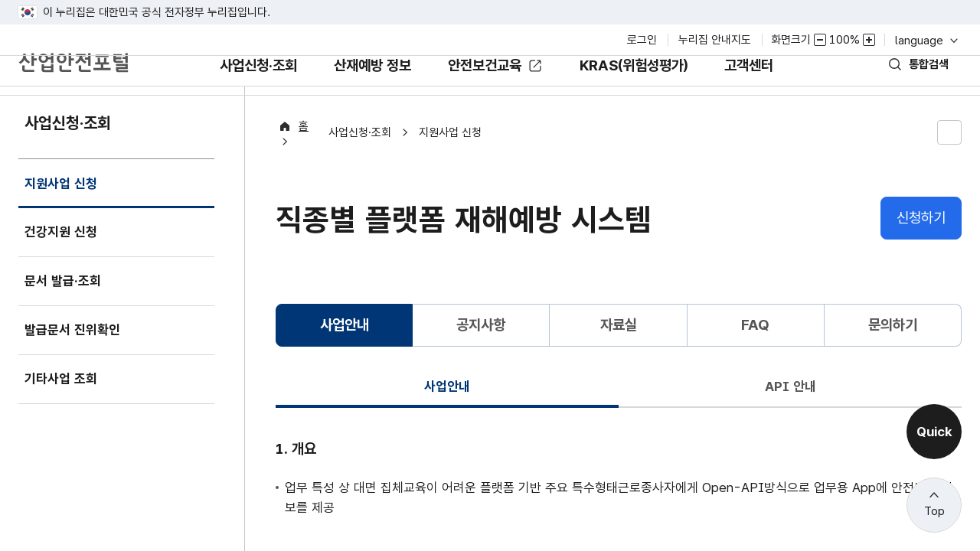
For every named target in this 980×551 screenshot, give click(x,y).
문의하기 (893, 349)
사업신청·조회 (232, 98)
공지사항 (481, 349)
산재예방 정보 (360, 98)
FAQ (755, 349)
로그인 (642, 40)
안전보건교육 (486, 88)
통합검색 (920, 86)
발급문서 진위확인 (78, 361)
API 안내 (790, 411)
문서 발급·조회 (67, 312)
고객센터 (776, 98)
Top (934, 511)
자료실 (618, 349)
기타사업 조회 (65, 410)
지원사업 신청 (65, 223)
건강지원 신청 (65, 263)
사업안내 (447, 411)
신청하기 (921, 242)
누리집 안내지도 (715, 40)
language (925, 40)
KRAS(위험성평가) (649, 98)
